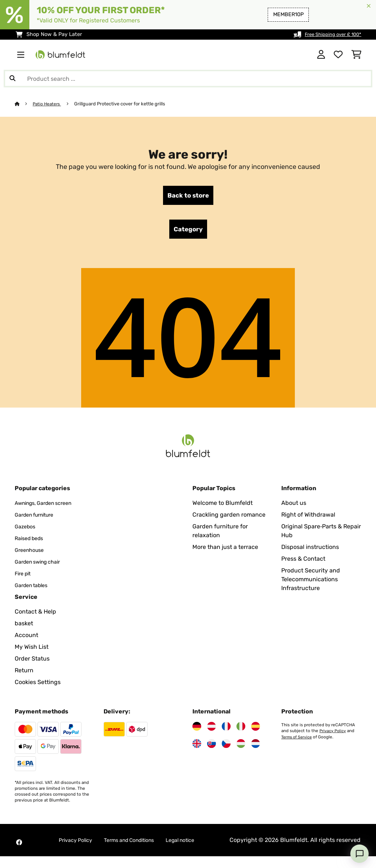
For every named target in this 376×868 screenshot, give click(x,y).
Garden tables (34, 588)
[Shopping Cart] (356, 55)
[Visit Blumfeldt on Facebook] (19, 850)
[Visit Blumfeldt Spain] (256, 729)
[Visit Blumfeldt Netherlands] (256, 746)
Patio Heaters (49, 104)
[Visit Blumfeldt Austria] (211, 729)
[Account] (321, 55)
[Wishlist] (338, 55)
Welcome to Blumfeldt (223, 506)
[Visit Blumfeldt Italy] (241, 729)
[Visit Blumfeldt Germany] (197, 729)
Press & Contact (303, 562)
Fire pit (24, 576)
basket (24, 626)
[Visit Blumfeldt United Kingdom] (197, 746)
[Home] (24, 104)
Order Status (32, 661)
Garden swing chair (41, 565)
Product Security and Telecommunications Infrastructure (311, 582)
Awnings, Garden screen (48, 506)
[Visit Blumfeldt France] (226, 729)
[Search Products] (188, 79)
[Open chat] (359, 854)
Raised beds (31, 541)
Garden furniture (38, 518)
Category (188, 231)
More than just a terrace (225, 550)
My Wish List (32, 650)
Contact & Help (35, 614)
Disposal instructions (310, 550)
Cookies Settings (38, 685)
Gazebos (26, 529)
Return (24, 673)
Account (26, 638)
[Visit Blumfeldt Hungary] (241, 746)
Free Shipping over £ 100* (329, 34)
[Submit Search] (12, 79)
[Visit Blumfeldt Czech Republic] (226, 746)
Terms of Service (298, 739)
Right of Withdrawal (308, 518)
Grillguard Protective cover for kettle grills (123, 104)
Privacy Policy (333, 734)
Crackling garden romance (229, 518)
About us (294, 506)
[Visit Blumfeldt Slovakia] (211, 746)
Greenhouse (31, 553)
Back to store (188, 196)
